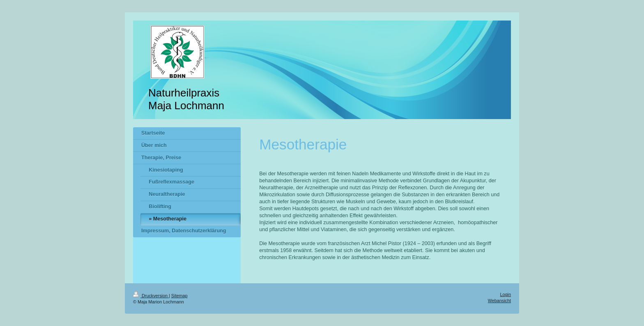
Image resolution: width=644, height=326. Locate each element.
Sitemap (179, 296)
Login (506, 294)
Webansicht (499, 301)
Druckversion (151, 296)
